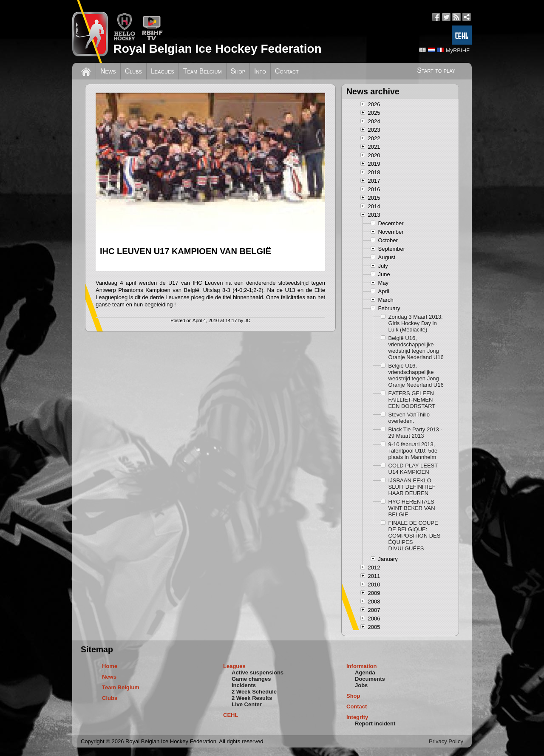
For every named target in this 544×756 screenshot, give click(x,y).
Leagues (163, 71)
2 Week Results (252, 698)
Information (362, 666)
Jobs (361, 685)
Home (110, 666)
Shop (238, 71)
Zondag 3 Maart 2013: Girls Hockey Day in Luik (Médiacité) (416, 323)
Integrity (357, 717)
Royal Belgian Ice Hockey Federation (217, 49)
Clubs (133, 71)
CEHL (231, 715)
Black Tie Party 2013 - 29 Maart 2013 (415, 433)
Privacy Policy (446, 741)
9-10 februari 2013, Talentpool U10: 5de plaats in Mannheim (413, 451)
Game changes (251, 679)
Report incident (375, 723)
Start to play (436, 70)
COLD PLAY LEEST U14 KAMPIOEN (413, 469)
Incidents (244, 685)
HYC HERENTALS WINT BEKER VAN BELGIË (412, 508)
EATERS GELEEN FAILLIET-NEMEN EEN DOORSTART (412, 400)
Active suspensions (258, 672)
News (108, 71)
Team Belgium (203, 71)
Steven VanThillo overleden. (409, 418)
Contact (287, 71)
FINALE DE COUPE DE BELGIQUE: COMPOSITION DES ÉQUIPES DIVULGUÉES (415, 536)
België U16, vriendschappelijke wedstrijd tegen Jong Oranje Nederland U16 (416, 348)
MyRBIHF (458, 50)
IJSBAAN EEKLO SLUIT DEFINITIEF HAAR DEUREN (412, 487)
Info (260, 71)
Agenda (365, 672)
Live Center (247, 704)
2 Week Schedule (254, 692)
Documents (370, 679)
